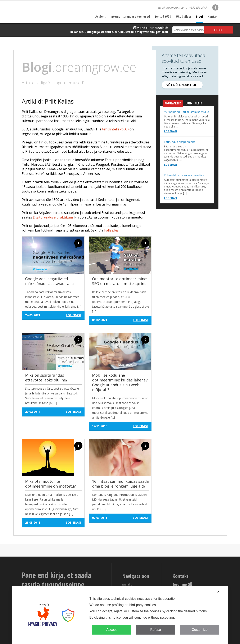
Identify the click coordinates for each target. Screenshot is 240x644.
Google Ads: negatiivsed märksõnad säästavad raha (49, 281)
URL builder (184, 16)
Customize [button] (200, 630)
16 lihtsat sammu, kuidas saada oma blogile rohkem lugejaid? (120, 484)
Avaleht (101, 16)
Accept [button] (111, 630)
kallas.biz (111, 230)
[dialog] (120, 615)
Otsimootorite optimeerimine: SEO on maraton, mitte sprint (120, 281)
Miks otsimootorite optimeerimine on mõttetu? (50, 484)
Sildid (198, 103)
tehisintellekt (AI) (115, 129)
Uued (189, 103)
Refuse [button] (156, 630)
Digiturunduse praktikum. (53, 217)
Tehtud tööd (163, 16)
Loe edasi (171, 131)
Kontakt (213, 16)
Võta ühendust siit (182, 85)
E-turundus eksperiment (179, 142)
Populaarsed (173, 104)
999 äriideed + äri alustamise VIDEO (186, 112)
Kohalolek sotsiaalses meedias (184, 175)
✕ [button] (218, 592)
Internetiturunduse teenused (130, 16)
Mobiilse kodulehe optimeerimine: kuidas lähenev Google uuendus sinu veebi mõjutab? (120, 382)
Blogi (200, 16)
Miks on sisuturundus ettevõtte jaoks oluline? (46, 378)
